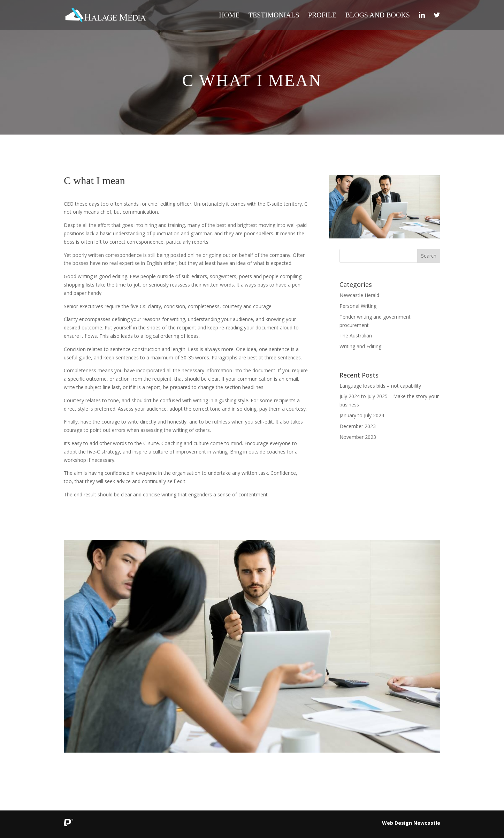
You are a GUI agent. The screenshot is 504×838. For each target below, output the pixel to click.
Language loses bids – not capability (380, 386)
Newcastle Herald (359, 295)
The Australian (356, 336)
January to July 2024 (362, 415)
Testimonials (274, 16)
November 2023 (358, 437)
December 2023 (358, 426)
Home (229, 16)
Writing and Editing (360, 346)
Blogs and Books (377, 16)
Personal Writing (358, 306)
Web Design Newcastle (411, 823)
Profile (322, 16)
